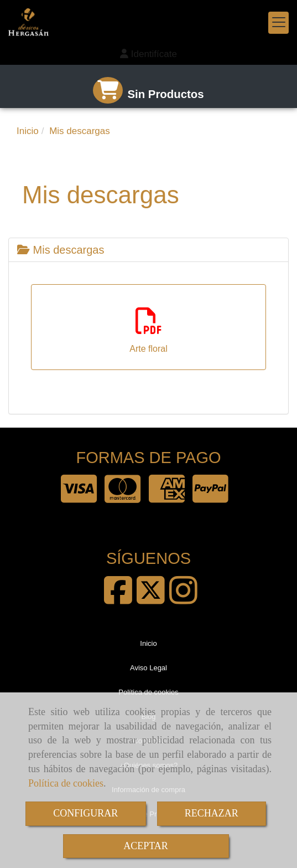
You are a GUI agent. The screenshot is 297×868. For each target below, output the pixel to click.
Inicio (148, 643)
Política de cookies (66, 783)
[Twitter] (151, 599)
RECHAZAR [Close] (212, 813)
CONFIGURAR (85, 813)
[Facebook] (118, 599)
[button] (148, 54)
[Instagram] (183, 599)
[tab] (148, 250)
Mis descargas (61, 250)
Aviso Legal (148, 668)
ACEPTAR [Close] (146, 846)
